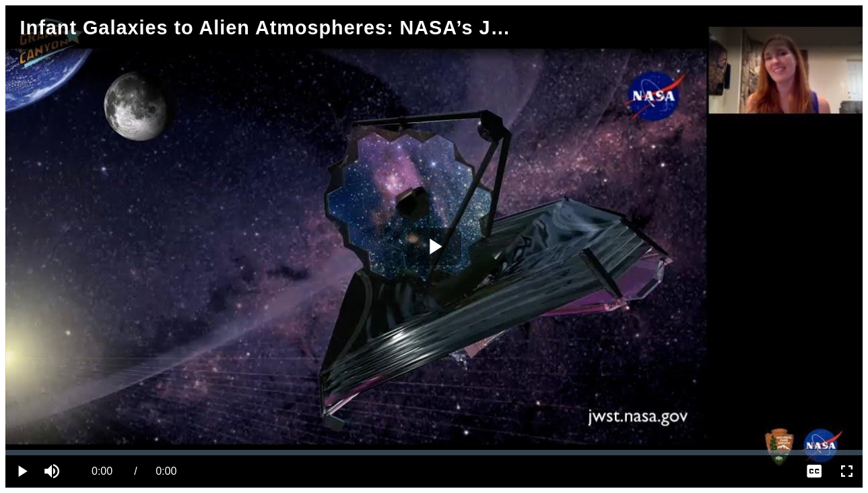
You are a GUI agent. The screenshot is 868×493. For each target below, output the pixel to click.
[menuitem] (814, 471)
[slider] (434, 453)
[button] (54, 471)
